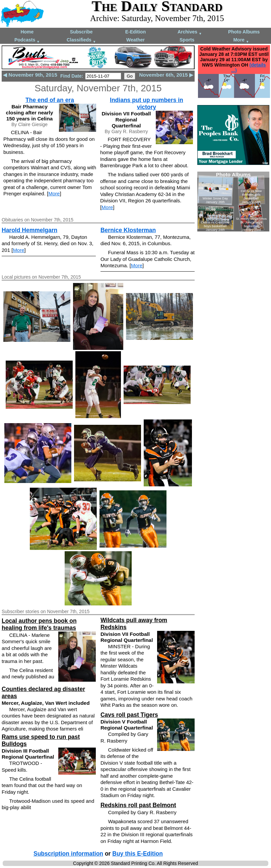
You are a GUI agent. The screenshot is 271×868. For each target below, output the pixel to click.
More (241, 40)
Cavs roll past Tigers (129, 715)
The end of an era (50, 100)
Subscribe (81, 32)
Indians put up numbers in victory (147, 104)
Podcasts (27, 40)
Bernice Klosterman (128, 230)
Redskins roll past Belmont (138, 805)
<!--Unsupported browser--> (233, 202)
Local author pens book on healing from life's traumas (39, 624)
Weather (135, 40)
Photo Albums (244, 32)
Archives (190, 32)
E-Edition (135, 32)
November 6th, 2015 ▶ (166, 75)
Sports (187, 40)
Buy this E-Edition (138, 854)
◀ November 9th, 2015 (30, 75)
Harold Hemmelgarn (29, 230)
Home (27, 32)
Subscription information (68, 854)
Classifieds (81, 40)
